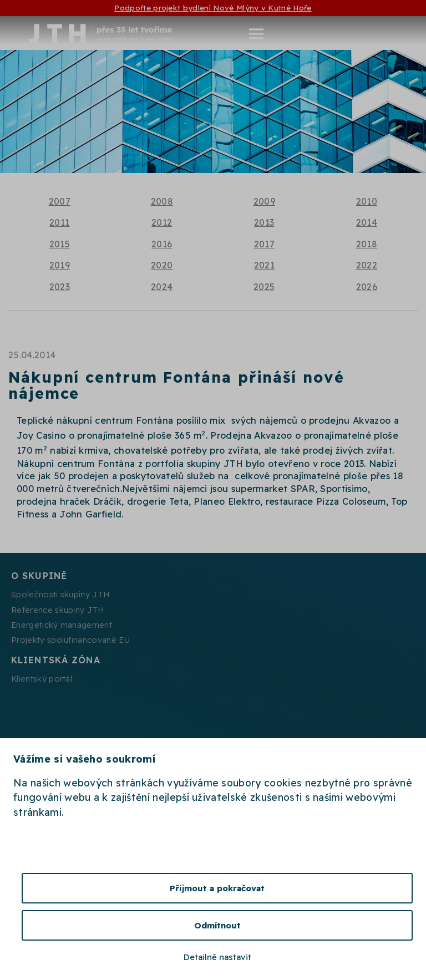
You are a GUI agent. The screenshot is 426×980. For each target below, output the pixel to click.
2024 (162, 287)
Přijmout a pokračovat (217, 888)
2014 (367, 222)
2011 (59, 222)
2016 (162, 244)
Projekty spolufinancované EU (70, 640)
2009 (264, 201)
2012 (162, 222)
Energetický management (62, 625)
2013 (264, 222)
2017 (264, 244)
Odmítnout (217, 925)
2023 (60, 287)
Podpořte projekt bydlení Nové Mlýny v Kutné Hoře (213, 7)
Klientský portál (42, 679)
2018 (367, 244)
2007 (60, 201)
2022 (367, 265)
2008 (162, 201)
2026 (367, 287)
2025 (264, 287)
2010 (367, 201)
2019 (60, 265)
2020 (162, 265)
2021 (264, 265)
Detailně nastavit (217, 957)
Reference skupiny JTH (58, 610)
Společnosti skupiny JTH (60, 595)
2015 (60, 244)
